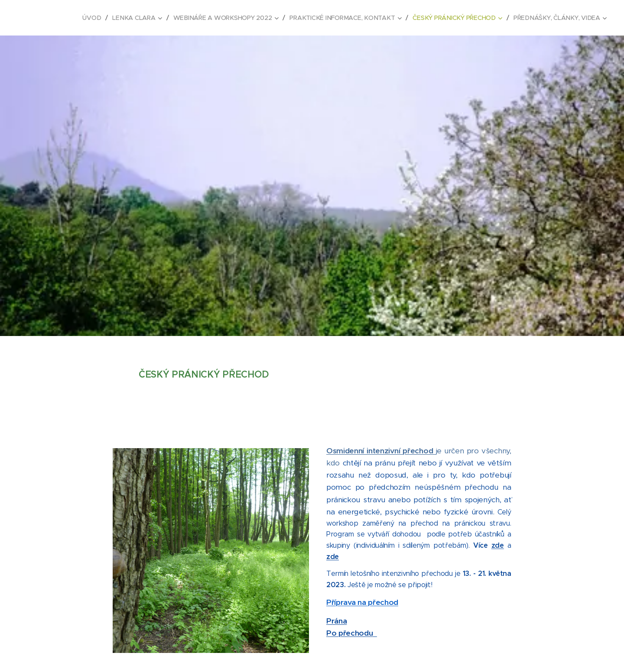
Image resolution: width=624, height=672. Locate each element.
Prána (336, 620)
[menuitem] (97, 18)
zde (498, 545)
